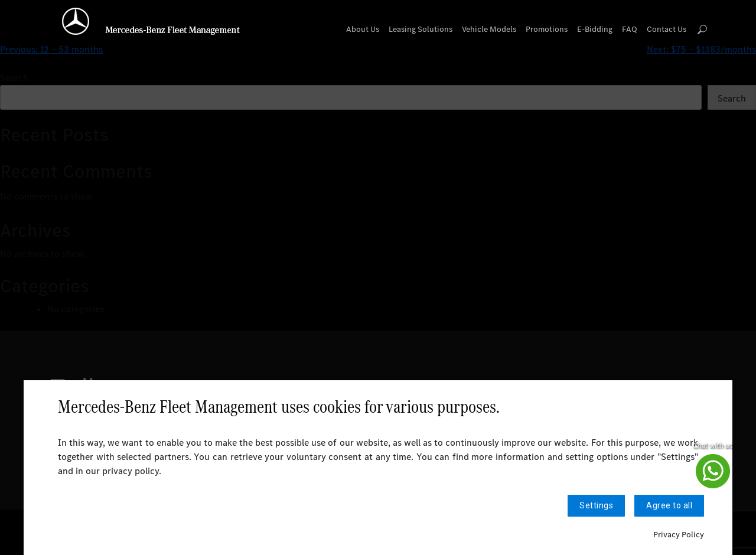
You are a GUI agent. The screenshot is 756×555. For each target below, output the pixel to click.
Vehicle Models (489, 29)
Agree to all (669, 506)
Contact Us (667, 29)
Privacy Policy (679, 535)
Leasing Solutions (421, 29)
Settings (596, 506)
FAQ (630, 29)
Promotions (547, 29)
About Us (363, 29)
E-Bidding (595, 29)
